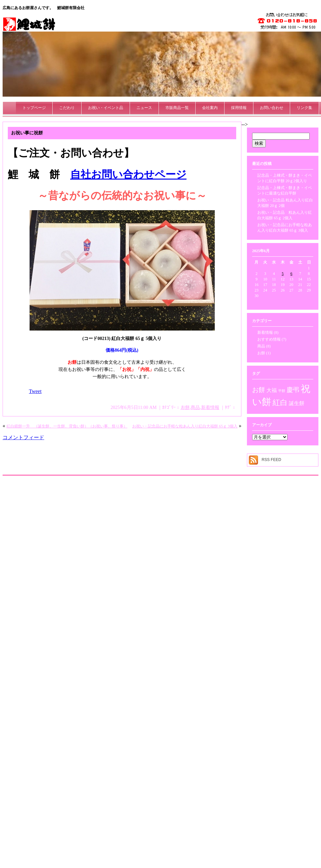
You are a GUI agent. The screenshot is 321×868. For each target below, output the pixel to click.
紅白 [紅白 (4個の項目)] (280, 402)
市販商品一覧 (177, 108)
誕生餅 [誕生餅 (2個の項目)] (297, 403)
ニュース (144, 108)
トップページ (34, 108)
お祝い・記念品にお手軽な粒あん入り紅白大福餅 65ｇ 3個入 (185, 426)
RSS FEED (271, 460)
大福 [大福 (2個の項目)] (272, 390)
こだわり (67, 108)
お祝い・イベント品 (106, 108)
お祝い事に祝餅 (27, 133)
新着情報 (210, 407)
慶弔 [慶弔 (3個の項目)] (293, 390)
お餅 (185, 407)
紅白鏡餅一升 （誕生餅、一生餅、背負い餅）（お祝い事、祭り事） (67, 426)
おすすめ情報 (269, 339)
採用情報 (239, 108)
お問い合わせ (272, 108)
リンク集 (304, 108)
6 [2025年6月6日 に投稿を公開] (291, 274)
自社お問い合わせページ (128, 174)
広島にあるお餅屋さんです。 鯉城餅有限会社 (44, 8)
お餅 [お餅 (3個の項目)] (259, 390)
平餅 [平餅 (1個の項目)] (282, 391)
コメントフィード (23, 437)
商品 (195, 407)
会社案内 (210, 108)
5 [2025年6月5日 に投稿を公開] (283, 274)
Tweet (35, 391)
